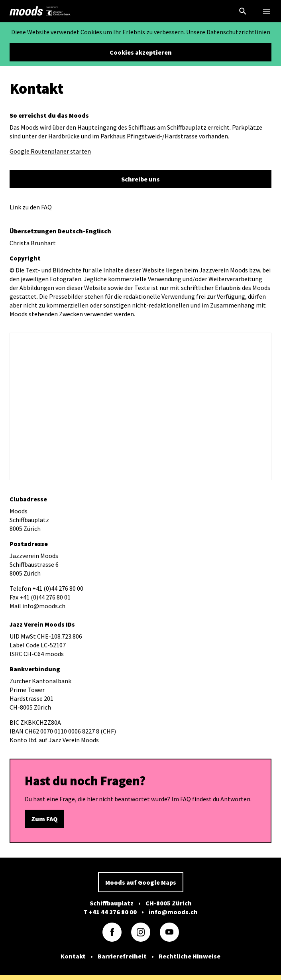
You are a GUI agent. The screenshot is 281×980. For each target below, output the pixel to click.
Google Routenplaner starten (50, 151)
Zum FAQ (44, 819)
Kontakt (73, 956)
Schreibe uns (140, 179)
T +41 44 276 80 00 (110, 912)
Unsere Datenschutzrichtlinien (228, 32)
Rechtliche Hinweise (190, 956)
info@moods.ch (173, 912)
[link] (26, 11)
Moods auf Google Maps (141, 882)
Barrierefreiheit (122, 956)
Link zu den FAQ (31, 207)
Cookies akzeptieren (141, 52)
